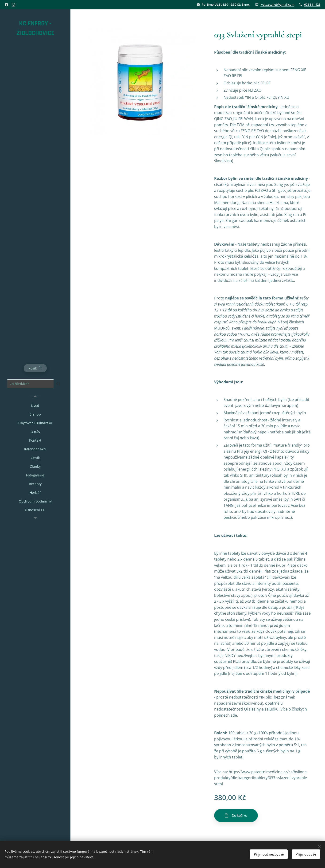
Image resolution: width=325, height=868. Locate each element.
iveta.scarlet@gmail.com (277, 4)
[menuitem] (35, 406)
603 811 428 (312, 4)
